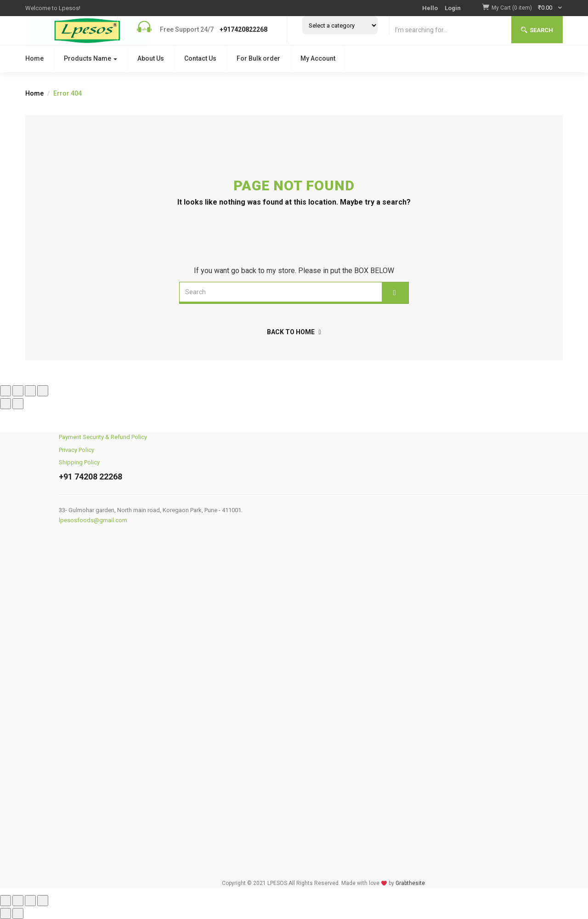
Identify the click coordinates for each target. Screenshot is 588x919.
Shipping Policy (79, 462)
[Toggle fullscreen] (18, 391)
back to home (294, 332)
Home (34, 58)
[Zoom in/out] (6, 391)
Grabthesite (410, 883)
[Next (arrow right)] (18, 404)
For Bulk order (258, 58)
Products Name (90, 58)
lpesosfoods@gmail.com (93, 520)
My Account (318, 58)
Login (453, 8)
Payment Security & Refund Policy (103, 437)
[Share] (30, 391)
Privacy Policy (76, 450)
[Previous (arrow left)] (6, 404)
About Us (151, 58)
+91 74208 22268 (90, 477)
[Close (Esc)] (43, 391)
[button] (527, 8)
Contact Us (200, 58)
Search (537, 30)
